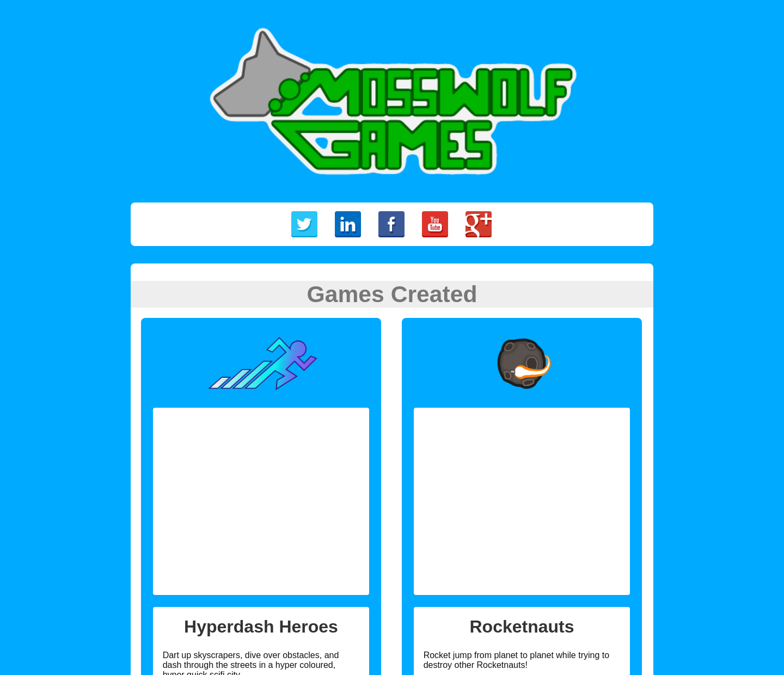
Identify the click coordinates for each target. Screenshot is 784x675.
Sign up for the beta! (199, 556)
